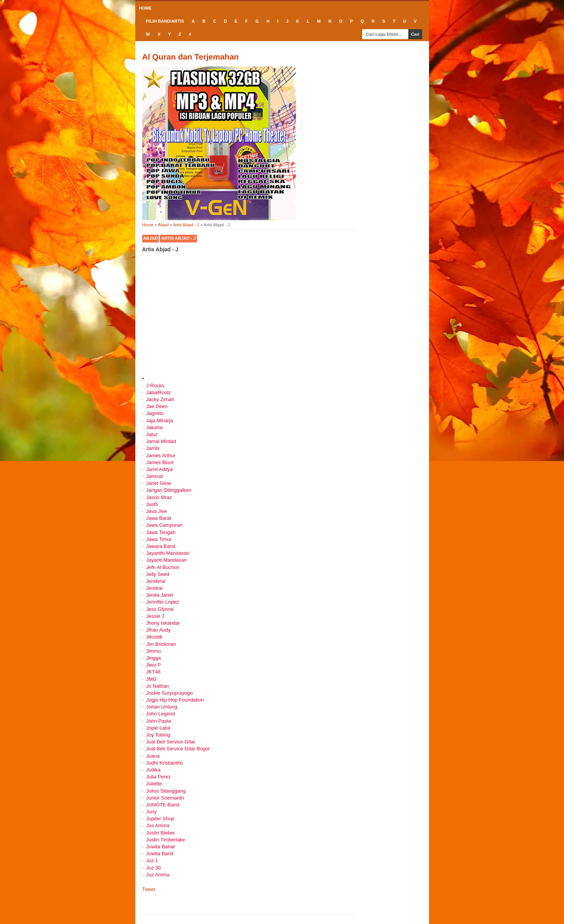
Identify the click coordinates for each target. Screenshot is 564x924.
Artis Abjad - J (178, 238)
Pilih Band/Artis (165, 21)
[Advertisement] (249, 319)
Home (146, 8)
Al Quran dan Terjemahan (191, 57)
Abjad (151, 238)
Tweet (149, 889)
